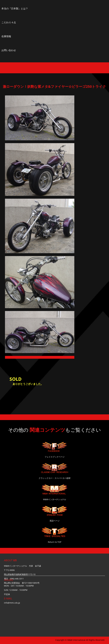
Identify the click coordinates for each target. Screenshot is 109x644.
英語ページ (55, 521)
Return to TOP (55, 542)
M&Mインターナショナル (55, 499)
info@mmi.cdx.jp (12, 603)
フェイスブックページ (55, 457)
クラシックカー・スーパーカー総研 (55, 478)
